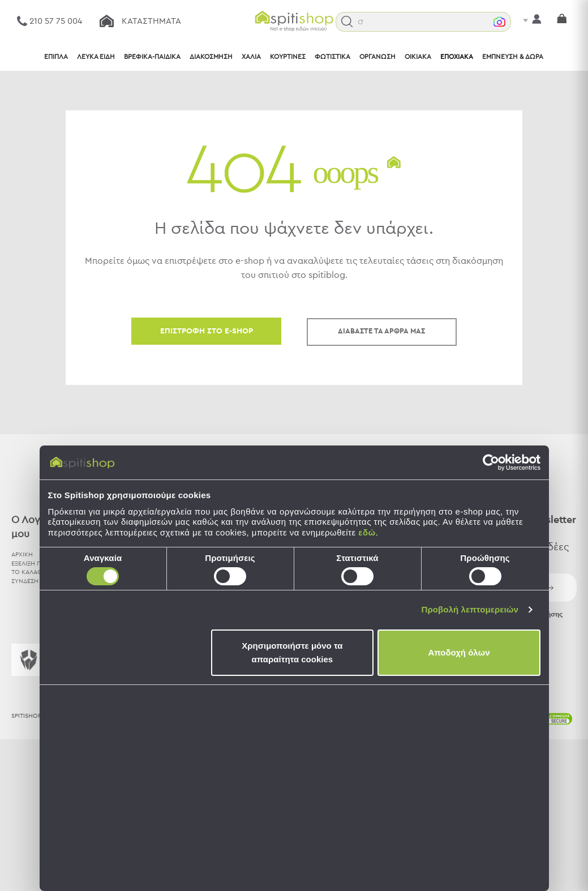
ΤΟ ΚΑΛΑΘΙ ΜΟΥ (36, 572)
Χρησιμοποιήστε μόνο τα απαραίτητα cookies (292, 652)
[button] (347, 22)
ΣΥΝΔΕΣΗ (25, 581)
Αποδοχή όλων (459, 652)
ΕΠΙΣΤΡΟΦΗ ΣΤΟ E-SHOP (207, 331)
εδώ (367, 532)
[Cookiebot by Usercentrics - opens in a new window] (491, 462)
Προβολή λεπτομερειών (470, 609)
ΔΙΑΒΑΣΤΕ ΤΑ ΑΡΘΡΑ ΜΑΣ (381, 331)
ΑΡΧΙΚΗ (22, 554)
